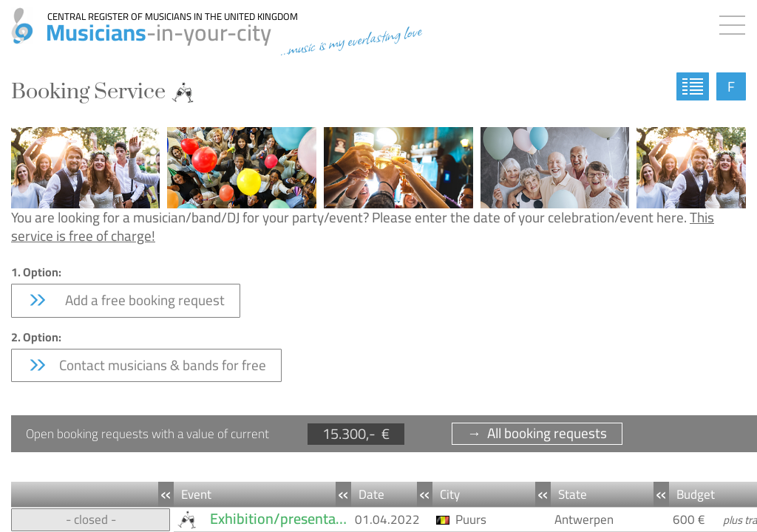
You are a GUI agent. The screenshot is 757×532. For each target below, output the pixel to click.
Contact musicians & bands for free (146, 365)
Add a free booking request (126, 300)
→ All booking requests (537, 433)
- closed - (91, 519)
